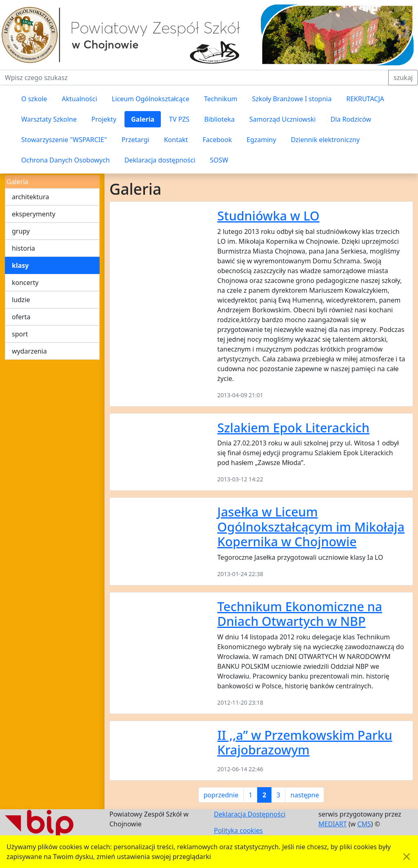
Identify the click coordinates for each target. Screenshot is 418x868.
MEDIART (333, 824)
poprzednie (221, 795)
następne (305, 795)
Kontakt (176, 140)
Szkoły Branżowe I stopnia (292, 99)
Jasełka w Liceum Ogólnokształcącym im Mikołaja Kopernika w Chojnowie (311, 526)
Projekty (104, 119)
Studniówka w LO (268, 216)
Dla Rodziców (351, 119)
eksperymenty (34, 214)
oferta (21, 317)
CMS (364, 824)
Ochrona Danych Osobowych (66, 160)
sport (20, 334)
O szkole (34, 99)
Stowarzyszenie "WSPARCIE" (64, 140)
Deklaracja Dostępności (250, 814)
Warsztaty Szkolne (49, 119)
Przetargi (136, 140)
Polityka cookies (238, 830)
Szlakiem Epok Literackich (293, 427)
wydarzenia (29, 351)
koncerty (25, 283)
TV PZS (179, 119)
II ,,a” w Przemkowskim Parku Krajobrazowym (305, 742)
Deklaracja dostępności (160, 160)
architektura (30, 197)
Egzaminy (261, 140)
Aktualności (79, 99)
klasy (20, 265)
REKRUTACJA (365, 99)
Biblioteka (219, 119)
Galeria (143, 119)
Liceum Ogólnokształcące (151, 99)
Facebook (217, 140)
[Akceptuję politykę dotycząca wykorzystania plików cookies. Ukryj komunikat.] (407, 857)
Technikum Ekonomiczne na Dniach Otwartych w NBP (300, 614)
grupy (21, 231)
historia (23, 248)
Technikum (221, 99)
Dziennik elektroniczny (325, 140)
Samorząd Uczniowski (283, 119)
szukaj (403, 78)
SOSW (219, 160)
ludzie (21, 300)
